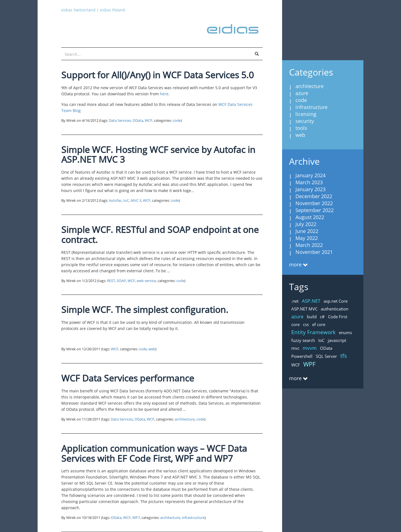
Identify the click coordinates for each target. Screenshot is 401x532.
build (312, 317)
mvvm (310, 348)
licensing (306, 114)
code (177, 121)
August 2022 (310, 217)
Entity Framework (313, 332)
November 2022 (314, 203)
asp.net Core (336, 301)
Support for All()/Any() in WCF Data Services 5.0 (157, 75)
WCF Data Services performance (128, 378)
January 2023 (310, 189)
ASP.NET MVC (304, 309)
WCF (149, 121)
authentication (335, 309)
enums (345, 332)
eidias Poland (113, 10)
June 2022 (307, 231)
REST (111, 281)
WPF (309, 364)
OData (138, 121)
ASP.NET (311, 301)
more (295, 264)
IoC (126, 201)
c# (322, 317)
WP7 (136, 518)
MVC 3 (136, 201)
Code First (338, 317)
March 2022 (309, 245)
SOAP (121, 281)
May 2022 (307, 238)
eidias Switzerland (78, 10)
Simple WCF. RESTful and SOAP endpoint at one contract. (160, 235)
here (164, 94)
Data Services (120, 121)
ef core (319, 324)
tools (301, 128)
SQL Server (326, 356)
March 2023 (309, 182)
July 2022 (306, 224)
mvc (295, 348)
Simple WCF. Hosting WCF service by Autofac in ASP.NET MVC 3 (158, 155)
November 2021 (314, 252)
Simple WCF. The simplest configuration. (145, 309)
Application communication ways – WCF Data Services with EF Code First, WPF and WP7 (154, 453)
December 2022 (314, 196)
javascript (337, 340)
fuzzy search (303, 340)
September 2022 (315, 210)
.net (295, 301)
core (295, 324)
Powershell (302, 356)
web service (146, 281)
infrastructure (193, 518)
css (306, 324)
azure (302, 93)
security (305, 121)
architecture (185, 419)
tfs (344, 356)
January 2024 (310, 175)
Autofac (115, 201)
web (152, 349)
